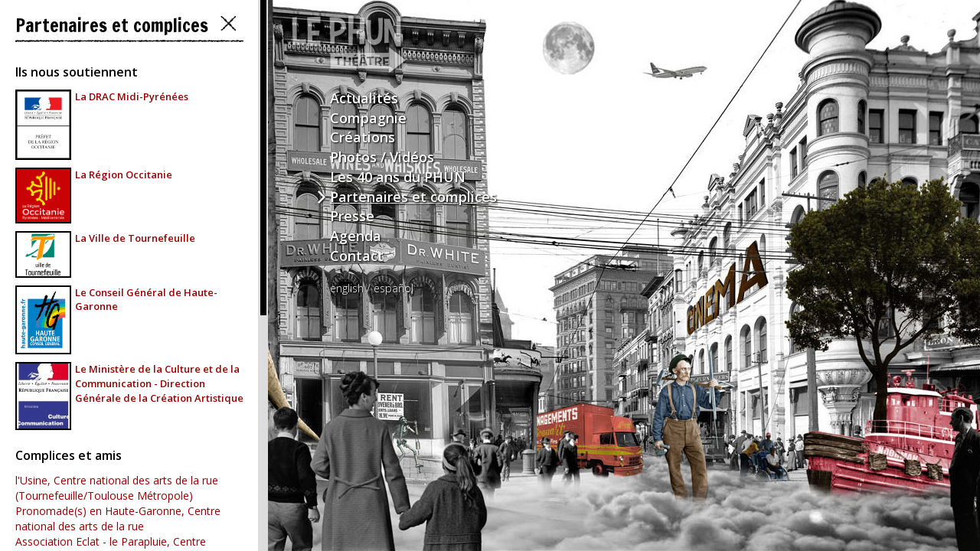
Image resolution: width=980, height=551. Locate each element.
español (394, 288)
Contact (357, 256)
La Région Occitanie (124, 174)
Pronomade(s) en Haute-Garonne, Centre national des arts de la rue (118, 518)
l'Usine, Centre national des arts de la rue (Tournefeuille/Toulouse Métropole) (117, 488)
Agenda (356, 236)
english (347, 288)
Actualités (364, 98)
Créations (363, 137)
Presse (352, 216)
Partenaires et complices (413, 197)
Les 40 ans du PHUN (398, 177)
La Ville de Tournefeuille (135, 238)
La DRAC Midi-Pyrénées (132, 96)
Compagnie (368, 118)
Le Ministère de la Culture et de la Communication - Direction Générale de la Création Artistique (159, 383)
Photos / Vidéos (382, 157)
